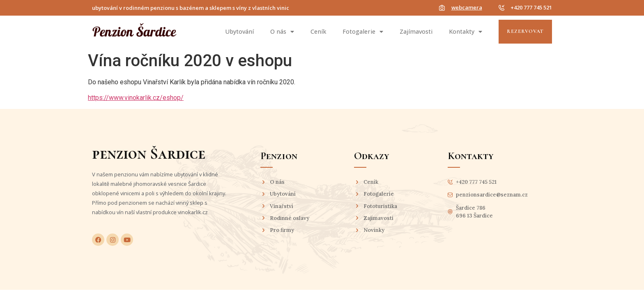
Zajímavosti (416, 31)
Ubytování (239, 31)
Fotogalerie (363, 32)
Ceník (318, 31)
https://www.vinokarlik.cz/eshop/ (136, 98)
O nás (282, 32)
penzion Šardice (149, 154)
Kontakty (466, 32)
